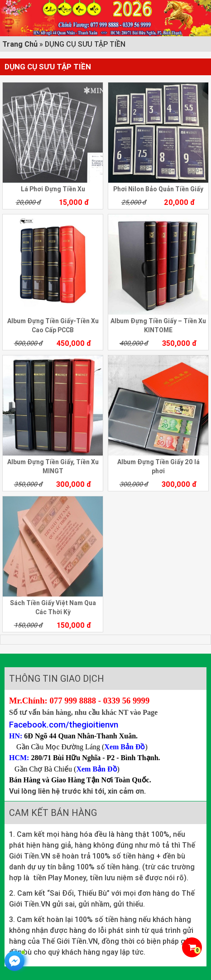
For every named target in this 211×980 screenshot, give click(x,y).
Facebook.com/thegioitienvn (64, 724)
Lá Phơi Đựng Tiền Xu (53, 189)
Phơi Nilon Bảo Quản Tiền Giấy (158, 189)
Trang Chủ (20, 44)
